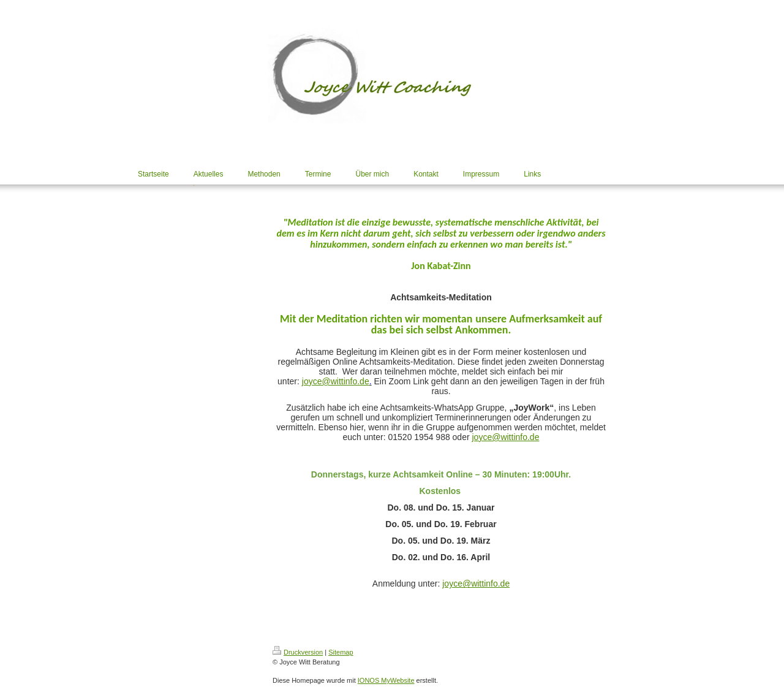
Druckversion (298, 652)
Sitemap (341, 652)
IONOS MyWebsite (386, 680)
